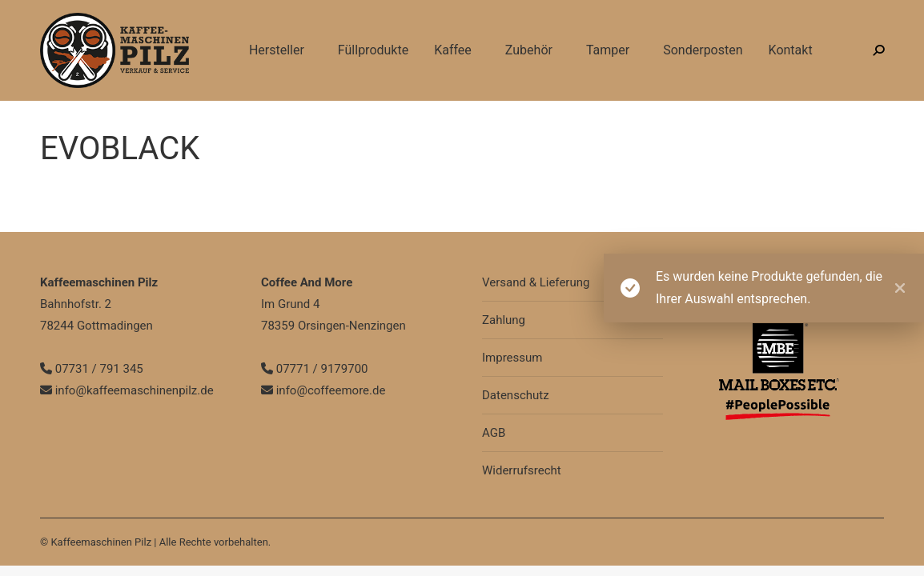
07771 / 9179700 (315, 369)
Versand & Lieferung (536, 282)
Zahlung (504, 320)
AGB (494, 433)
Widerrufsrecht (522, 470)
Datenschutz (516, 395)
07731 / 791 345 (87, 15)
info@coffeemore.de (323, 390)
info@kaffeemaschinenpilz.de (228, 15)
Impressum (512, 358)
